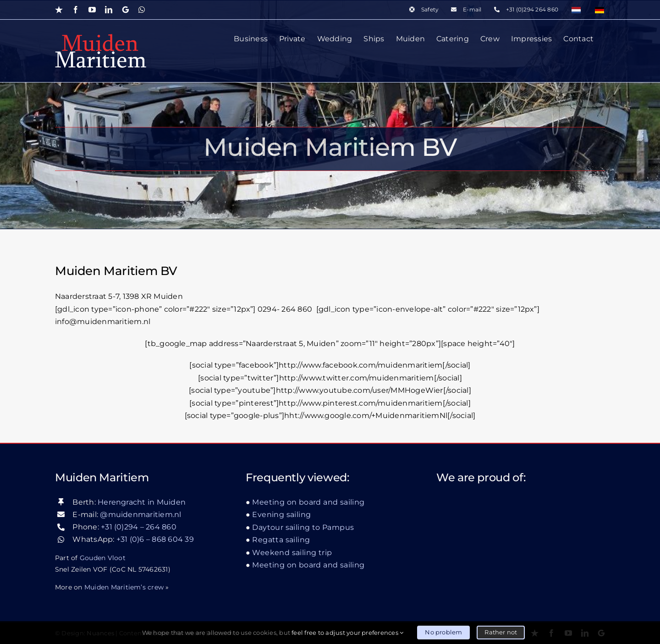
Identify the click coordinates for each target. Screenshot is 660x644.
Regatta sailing (281, 540)
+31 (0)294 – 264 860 (139, 527)
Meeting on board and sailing (308, 502)
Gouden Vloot (103, 557)
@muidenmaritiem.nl (140, 514)
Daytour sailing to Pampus (303, 527)
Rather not (501, 632)
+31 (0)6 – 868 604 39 (155, 539)
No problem (443, 632)
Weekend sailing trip (292, 552)
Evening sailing (281, 515)
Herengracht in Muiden (142, 502)
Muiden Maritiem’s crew (124, 587)
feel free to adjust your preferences (347, 633)
